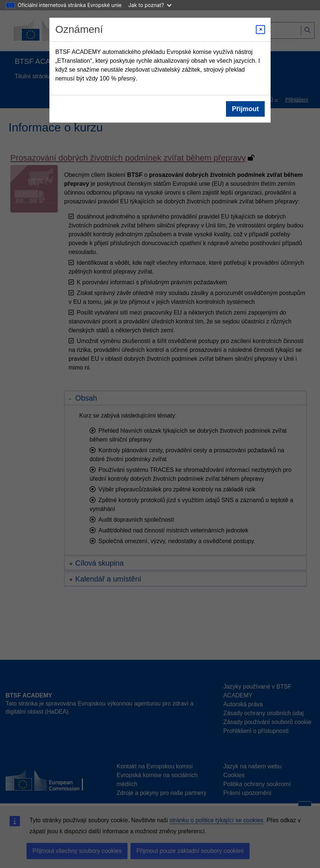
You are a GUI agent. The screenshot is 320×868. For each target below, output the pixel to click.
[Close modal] (260, 30)
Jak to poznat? (150, 5)
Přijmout (245, 109)
